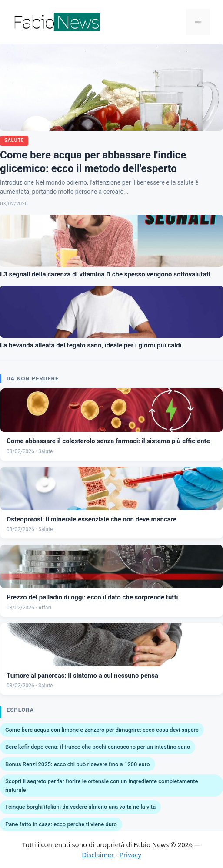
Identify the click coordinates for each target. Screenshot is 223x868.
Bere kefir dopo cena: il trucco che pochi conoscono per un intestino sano (98, 747)
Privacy (130, 855)
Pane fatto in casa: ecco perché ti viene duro (61, 824)
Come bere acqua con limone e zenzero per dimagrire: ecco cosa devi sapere (102, 730)
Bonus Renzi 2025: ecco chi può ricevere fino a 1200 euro (78, 764)
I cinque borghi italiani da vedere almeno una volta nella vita (80, 807)
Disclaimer (98, 855)
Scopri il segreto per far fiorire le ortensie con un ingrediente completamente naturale (102, 786)
